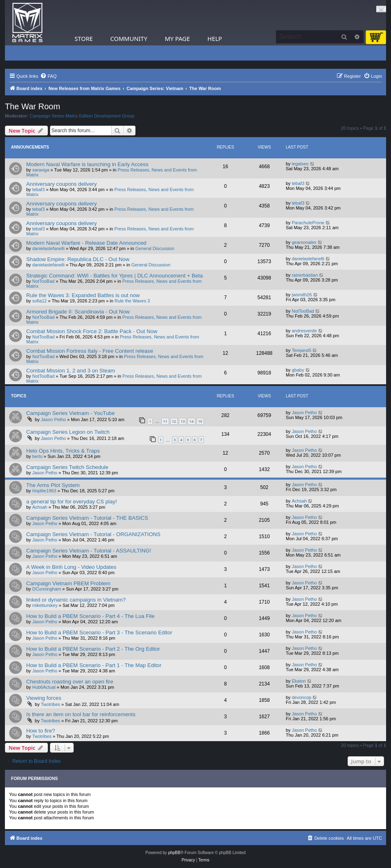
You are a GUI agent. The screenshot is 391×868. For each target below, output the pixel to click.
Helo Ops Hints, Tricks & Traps (63, 451)
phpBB (174, 853)
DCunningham (47, 589)
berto (37, 456)
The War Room (33, 106)
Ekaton (299, 681)
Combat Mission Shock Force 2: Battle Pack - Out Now (92, 331)
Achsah (40, 507)
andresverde (304, 331)
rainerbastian (305, 275)
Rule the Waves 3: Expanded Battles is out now (83, 295)
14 (191, 421)
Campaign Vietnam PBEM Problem (68, 583)
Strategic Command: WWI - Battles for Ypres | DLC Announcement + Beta (114, 276)
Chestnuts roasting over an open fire (70, 682)
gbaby (298, 370)
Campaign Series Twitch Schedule (67, 467)
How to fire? (41, 731)
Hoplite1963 (44, 491)
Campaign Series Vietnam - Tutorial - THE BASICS (87, 518)
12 (174, 421)
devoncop (302, 697)
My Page (177, 38)
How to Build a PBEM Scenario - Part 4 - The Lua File (90, 616)
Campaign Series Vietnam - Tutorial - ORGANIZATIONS (93, 534)
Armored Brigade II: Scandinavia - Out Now (78, 312)
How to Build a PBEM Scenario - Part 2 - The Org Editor (93, 649)
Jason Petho (53, 419)
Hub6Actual (44, 687)
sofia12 (40, 301)
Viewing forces (44, 698)
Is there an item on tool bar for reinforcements (81, 714)
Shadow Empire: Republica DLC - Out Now (78, 259)
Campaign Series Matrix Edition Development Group (82, 116)
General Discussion (155, 248)
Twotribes (51, 704)
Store (84, 38)
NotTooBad (43, 281)
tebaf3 (39, 189)
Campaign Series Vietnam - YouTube (70, 413)
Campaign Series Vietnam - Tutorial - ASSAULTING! (89, 551)
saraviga (41, 170)
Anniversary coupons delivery (61, 184)
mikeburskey (45, 605)
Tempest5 (302, 350)
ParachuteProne (308, 223)
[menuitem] (48, 76)
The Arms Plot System (53, 485)
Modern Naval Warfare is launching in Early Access (87, 164)
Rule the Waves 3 (132, 301)
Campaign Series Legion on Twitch (68, 432)
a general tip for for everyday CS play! (71, 502)
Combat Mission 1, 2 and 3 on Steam (71, 371)
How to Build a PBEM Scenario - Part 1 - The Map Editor (94, 665)
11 (165, 421)
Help (215, 38)
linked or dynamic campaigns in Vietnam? (76, 600)
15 (200, 421)
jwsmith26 (302, 295)
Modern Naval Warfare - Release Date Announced (86, 243)
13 (183, 421)
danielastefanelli (49, 248)
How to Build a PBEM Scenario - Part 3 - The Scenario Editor (99, 632)
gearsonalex (304, 242)
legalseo (300, 164)
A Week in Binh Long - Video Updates (71, 567)
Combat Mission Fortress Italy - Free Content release (90, 351)
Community (129, 38)
